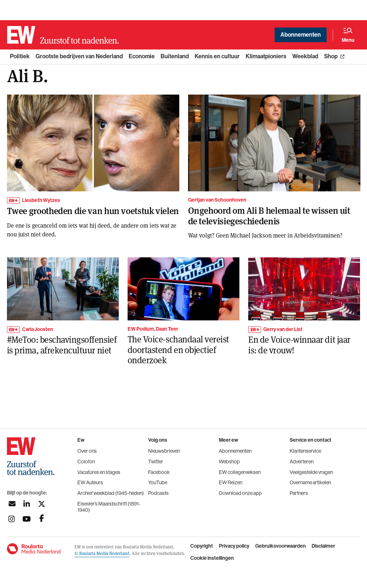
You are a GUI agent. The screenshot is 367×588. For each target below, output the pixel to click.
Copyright (202, 546)
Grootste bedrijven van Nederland (79, 56)
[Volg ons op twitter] (42, 504)
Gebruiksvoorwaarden (280, 546)
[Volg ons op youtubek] (27, 519)
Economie (142, 56)
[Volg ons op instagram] (12, 519)
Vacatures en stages (99, 472)
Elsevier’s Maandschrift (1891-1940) (109, 507)
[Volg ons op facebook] (42, 519)
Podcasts (158, 493)
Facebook (159, 472)
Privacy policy (234, 546)
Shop (331, 56)
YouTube (158, 482)
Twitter (156, 462)
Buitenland (175, 56)
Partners (299, 493)
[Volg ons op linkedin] (27, 504)
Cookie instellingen (212, 558)
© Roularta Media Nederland (102, 553)
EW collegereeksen (240, 472)
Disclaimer (323, 546)
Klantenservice (305, 451)
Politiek (20, 56)
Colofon (86, 462)
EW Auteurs (90, 482)
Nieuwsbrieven (164, 451)
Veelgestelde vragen (311, 472)
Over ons (87, 451)
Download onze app (240, 493)
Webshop (229, 462)
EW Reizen (231, 482)
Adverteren (302, 462)
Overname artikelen (310, 482)
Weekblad (305, 56)
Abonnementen (301, 35)
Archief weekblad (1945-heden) (111, 493)
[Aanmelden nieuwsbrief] (12, 504)
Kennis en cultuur (217, 56)
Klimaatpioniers (266, 56)
